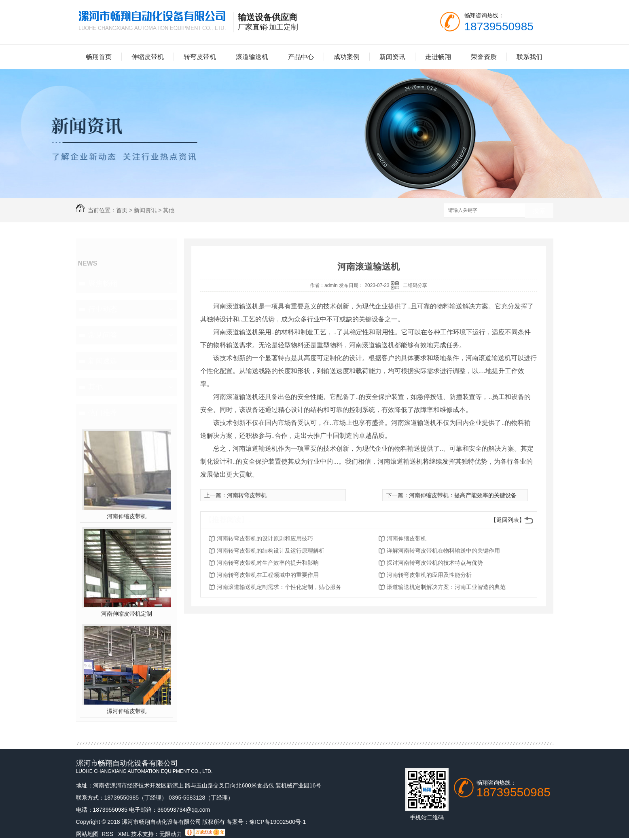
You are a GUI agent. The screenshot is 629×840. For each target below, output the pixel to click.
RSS (108, 834)
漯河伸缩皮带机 (127, 711)
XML (125, 834)
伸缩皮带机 (148, 57)
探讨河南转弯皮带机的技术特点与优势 (435, 563)
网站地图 (87, 834)
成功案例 (347, 57)
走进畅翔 (438, 57)
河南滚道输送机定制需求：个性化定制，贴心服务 (279, 587)
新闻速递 (103, 361)
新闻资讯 (392, 57)
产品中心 (301, 57)
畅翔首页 (99, 57)
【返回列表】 (508, 520)
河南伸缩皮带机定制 (127, 614)
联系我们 (529, 57)
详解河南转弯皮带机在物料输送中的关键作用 (443, 551)
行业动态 (103, 309)
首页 (122, 210)
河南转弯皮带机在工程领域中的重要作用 (268, 575)
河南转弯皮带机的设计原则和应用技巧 (265, 538)
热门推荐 (103, 413)
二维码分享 (415, 285)
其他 (169, 210)
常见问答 (103, 335)
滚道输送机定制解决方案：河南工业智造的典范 (446, 587)
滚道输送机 (252, 57)
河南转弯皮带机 (247, 495)
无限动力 (171, 834)
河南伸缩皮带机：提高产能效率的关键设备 (463, 495)
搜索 (539, 211)
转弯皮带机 (200, 57)
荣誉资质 (484, 57)
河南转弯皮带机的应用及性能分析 (429, 575)
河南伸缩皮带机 (127, 516)
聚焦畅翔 (103, 283)
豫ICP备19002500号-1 (277, 822)
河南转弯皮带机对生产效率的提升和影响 (268, 563)
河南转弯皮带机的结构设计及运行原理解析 (271, 551)
